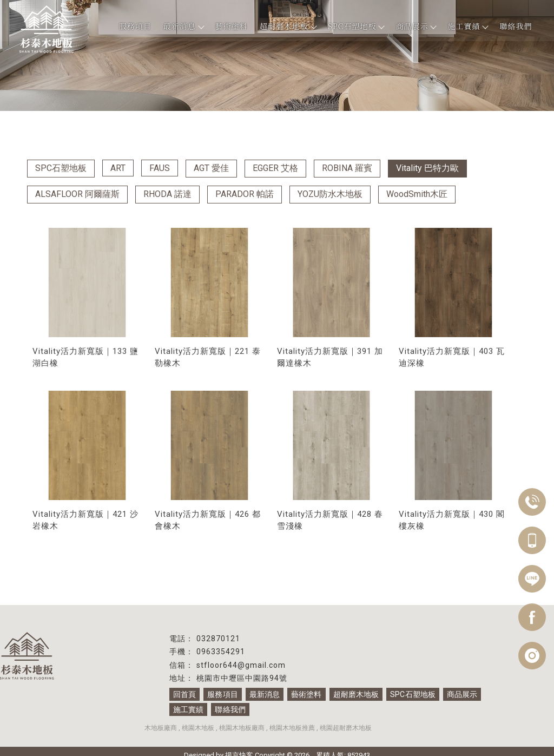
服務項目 (135, 26)
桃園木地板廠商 (242, 728)
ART (118, 168)
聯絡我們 (516, 26)
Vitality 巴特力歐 (427, 168)
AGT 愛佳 (211, 168)
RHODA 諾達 (167, 194)
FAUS (160, 168)
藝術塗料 (232, 26)
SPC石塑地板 (356, 26)
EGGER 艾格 (275, 168)
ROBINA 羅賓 (347, 168)
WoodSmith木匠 (417, 194)
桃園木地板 (198, 728)
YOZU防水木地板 (330, 194)
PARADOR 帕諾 (245, 194)
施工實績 (467, 26)
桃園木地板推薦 (292, 728)
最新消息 (183, 26)
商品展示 (415, 26)
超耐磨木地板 (288, 26)
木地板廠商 (161, 728)
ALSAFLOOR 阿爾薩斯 (77, 194)
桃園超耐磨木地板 (346, 728)
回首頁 (184, 694)
